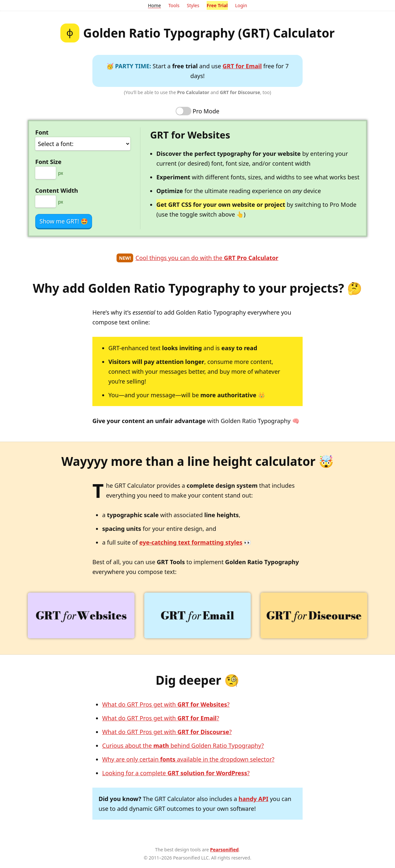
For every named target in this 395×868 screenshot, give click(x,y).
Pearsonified (225, 850)
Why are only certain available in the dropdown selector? (188, 759)
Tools (174, 5)
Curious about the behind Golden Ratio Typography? (183, 745)
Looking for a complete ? (176, 773)
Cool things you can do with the (207, 258)
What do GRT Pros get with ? (166, 704)
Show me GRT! (64, 221)
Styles (193, 5)
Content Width (57, 190)
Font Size (48, 162)
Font (42, 132)
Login (241, 5)
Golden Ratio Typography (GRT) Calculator (209, 33)
